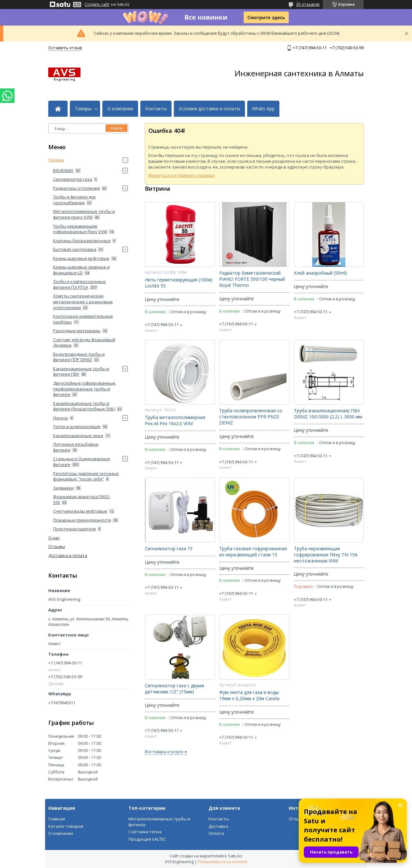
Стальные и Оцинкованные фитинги (82, 461)
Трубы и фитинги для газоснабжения (74, 200)
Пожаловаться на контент (223, 862)
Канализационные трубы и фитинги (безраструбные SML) (84, 406)
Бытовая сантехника (75, 249)
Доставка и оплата (68, 555)
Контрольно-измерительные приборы (83, 319)
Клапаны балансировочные (82, 241)
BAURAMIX (63, 170)
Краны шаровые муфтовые (81, 258)
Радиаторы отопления (76, 188)
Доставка (218, 826)
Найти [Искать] (117, 128)
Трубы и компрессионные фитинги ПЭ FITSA (80, 284)
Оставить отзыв (65, 48)
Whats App (263, 109)
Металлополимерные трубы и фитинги (159, 822)
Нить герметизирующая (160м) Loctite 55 (179, 283)
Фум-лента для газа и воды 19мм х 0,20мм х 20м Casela (249, 695)
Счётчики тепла (145, 832)
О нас (54, 538)
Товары (83, 109)
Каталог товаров (66, 826)
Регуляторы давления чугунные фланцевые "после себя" (86, 476)
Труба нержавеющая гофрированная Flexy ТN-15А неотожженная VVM (326, 555)
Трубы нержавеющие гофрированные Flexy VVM (80, 229)
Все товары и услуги (164, 752)
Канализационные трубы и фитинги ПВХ (81, 371)
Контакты (156, 109)
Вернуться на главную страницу (182, 175)
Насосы (61, 418)
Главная (57, 819)
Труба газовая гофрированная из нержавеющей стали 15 (253, 552)
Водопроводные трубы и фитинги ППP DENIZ (79, 357)
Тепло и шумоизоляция (77, 426)
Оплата (216, 833)
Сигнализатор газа (73, 179)
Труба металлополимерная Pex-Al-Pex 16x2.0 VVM (175, 420)
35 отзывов (308, 4)
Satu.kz (235, 856)
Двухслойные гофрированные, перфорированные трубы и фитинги (85, 389)
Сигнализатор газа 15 (169, 549)
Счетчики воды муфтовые (80, 511)
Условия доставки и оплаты (209, 109)
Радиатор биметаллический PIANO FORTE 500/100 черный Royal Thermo (252, 279)
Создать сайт (97, 5)
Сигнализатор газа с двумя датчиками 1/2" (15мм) (174, 689)
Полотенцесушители (75, 529)
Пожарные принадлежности (82, 520)
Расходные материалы (77, 331)
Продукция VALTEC (147, 839)
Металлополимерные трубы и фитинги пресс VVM (84, 214)
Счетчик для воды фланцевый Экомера (84, 343)
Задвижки (63, 488)
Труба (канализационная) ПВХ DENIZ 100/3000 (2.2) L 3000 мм (328, 414)
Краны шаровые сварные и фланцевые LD (81, 270)
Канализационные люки (78, 435)
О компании (120, 109)
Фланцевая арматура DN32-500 (82, 499)
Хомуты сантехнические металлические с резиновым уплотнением (83, 302)
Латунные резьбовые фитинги (76, 447)
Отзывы (57, 546)
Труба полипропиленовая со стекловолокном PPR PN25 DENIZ (251, 417)
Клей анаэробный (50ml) (320, 273)
